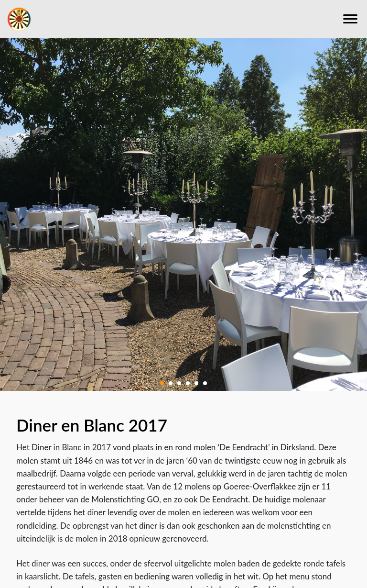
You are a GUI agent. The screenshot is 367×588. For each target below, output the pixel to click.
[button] (162, 382)
